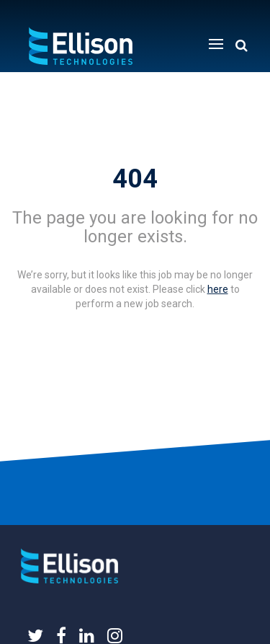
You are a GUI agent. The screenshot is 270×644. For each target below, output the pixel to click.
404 (135, 179)
